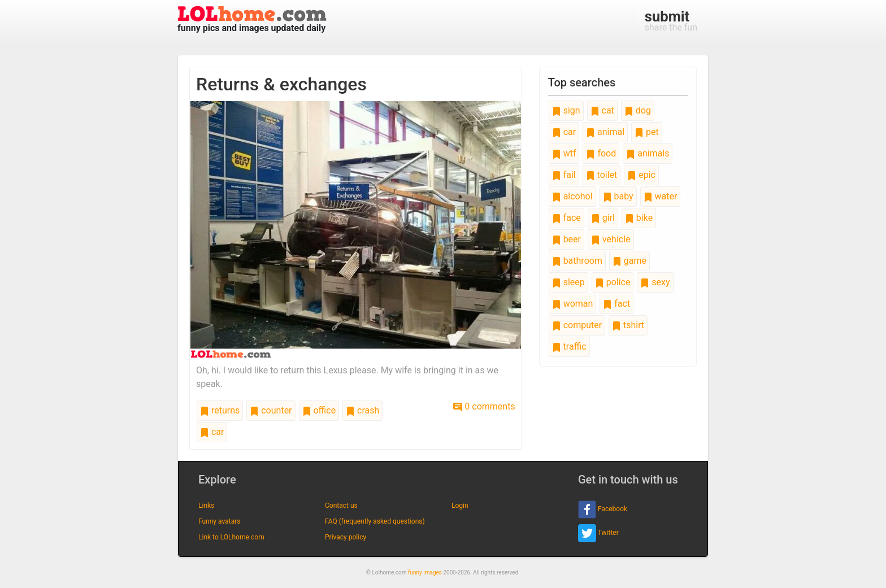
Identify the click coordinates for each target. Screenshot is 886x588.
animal (605, 132)
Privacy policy (346, 537)
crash (362, 410)
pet (647, 132)
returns (220, 410)
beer (566, 239)
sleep (568, 282)
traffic (569, 347)
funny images (425, 572)
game (629, 261)
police (613, 282)
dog (638, 110)
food (601, 153)
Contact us (341, 506)
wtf (564, 153)
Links (206, 506)
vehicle (611, 239)
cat (602, 110)
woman (573, 304)
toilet (602, 175)
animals (648, 153)
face (566, 218)
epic (641, 175)
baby (618, 196)
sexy (655, 282)
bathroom (577, 261)
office (319, 410)
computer (577, 325)
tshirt (628, 325)
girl (603, 218)
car (212, 432)
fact (616, 304)
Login (460, 506)
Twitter (598, 533)
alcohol (572, 196)
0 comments (484, 406)
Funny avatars (219, 521)
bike (639, 218)
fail (564, 175)
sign (566, 110)
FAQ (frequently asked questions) (375, 521)
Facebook (603, 509)
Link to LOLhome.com (231, 537)
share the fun (671, 20)
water (661, 196)
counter (271, 410)
